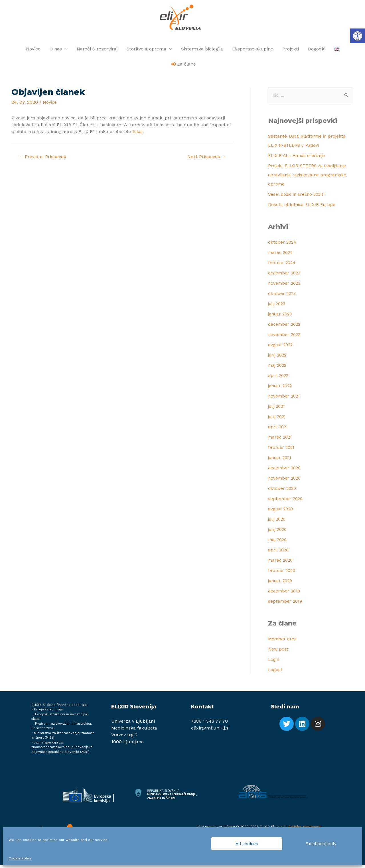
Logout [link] (276, 673)
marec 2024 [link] (281, 255)
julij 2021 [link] (278, 409)
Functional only (321, 844)
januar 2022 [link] (281, 389)
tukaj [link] (138, 134)
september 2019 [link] (286, 604)
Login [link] (274, 662)
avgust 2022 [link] (281, 348)
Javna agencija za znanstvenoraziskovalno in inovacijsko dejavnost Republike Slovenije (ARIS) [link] (62, 750)
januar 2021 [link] (281, 461)
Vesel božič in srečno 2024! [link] (298, 197)
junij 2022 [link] (279, 358)
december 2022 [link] (285, 327)
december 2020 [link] (285, 471)
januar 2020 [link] (281, 584)
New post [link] (278, 652)
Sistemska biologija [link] (202, 52)
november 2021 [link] (285, 399)
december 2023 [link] (285, 276)
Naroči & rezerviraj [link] (97, 52)
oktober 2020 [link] (283, 491)
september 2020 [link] (286, 502)
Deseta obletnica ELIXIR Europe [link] (303, 208)
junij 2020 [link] (279, 532)
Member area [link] (283, 642)
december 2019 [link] (285, 594)
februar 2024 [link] (283, 266)
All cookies (247, 844)
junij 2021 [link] (278, 420)
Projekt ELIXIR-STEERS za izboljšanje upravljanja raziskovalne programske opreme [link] (309, 178)
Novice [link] (33, 52)
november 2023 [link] (285, 286)
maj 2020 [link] (278, 543)
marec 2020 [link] (281, 563)
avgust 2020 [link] (281, 512)
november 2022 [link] (285, 338)
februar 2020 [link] (283, 573)
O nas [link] (56, 52)
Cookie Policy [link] (20, 858)
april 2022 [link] (279, 379)
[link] (358, 36)
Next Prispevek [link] (205, 160)
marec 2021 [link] (281, 440)
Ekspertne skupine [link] (253, 52)
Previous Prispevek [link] (44, 160)
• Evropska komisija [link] (47, 713)
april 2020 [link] (279, 553)
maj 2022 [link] (278, 368)
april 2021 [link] (279, 430)
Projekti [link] (291, 52)
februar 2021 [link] (282, 450)
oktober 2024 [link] (283, 245)
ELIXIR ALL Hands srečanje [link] (298, 159)
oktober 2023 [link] (282, 297)
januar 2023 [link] (281, 317)
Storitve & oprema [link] (146, 52)
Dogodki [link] (317, 52)
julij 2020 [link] (278, 522)
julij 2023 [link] (278, 307)
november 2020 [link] (285, 481)
